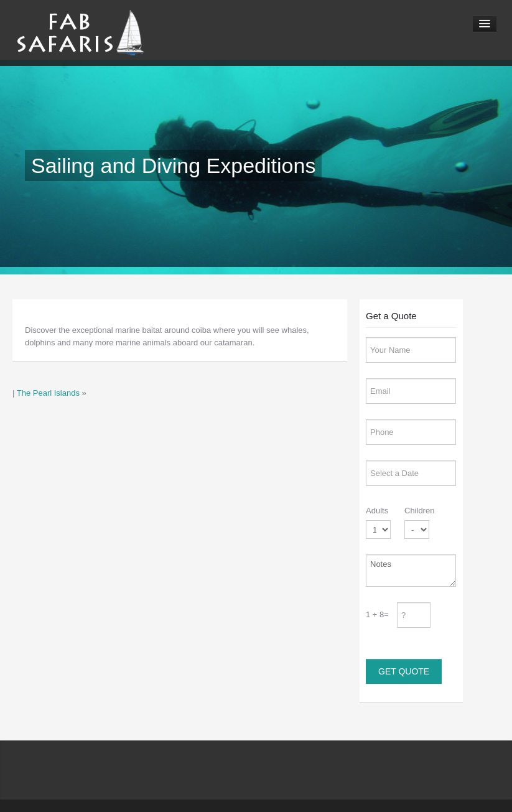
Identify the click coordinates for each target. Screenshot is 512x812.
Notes (411, 571)
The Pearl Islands (48, 393)
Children (419, 511)
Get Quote (404, 671)
